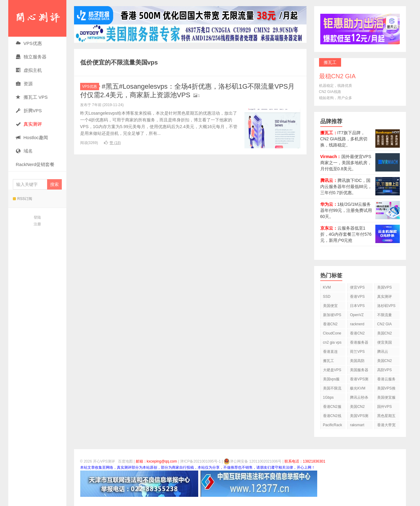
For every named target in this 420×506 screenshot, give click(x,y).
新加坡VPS (332, 315)
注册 (37, 224)
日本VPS (357, 306)
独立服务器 (31, 57)
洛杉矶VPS (386, 306)
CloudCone (332, 333)
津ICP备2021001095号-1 (200, 461)
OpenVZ (357, 315)
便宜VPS (357, 287)
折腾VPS (29, 111)
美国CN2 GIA (357, 408)
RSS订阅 (23, 199)
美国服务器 (359, 370)
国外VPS (385, 407)
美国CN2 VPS (385, 362)
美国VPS (385, 287)
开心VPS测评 (37, 18)
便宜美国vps (385, 343)
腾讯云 (383, 352)
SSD (327, 297)
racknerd (357, 324)
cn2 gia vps (332, 342)
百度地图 (125, 461)
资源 (24, 84)
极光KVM (358, 388)
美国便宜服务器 (386, 399)
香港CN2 (357, 333)
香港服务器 (359, 342)
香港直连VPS (330, 353)
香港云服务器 (386, 380)
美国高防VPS (357, 362)
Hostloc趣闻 (32, 137)
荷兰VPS (357, 352)
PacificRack (333, 425)
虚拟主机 (29, 70)
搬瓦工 (329, 361)
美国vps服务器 (331, 380)
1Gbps (328, 397)
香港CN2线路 (332, 417)
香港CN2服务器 (332, 408)
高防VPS (385, 370)
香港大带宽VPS (386, 426)
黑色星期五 (386, 416)
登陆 (37, 217)
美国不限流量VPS (332, 389)
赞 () (112, 143)
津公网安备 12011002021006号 (253, 461)
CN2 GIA (385, 324)
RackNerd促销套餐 (35, 164)
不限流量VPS (385, 316)
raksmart (357, 425)
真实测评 (385, 297)
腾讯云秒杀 (359, 397)
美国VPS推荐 (386, 389)
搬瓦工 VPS (32, 97)
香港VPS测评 (359, 380)
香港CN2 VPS (330, 325)
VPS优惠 (29, 43)
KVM (327, 287)
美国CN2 (385, 333)
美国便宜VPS (330, 307)
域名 (24, 151)
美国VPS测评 (359, 417)
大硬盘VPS (332, 370)
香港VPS (357, 297)
